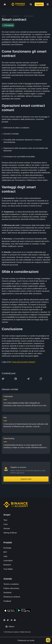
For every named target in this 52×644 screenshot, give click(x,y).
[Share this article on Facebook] (16, 379)
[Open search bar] (30, 4)
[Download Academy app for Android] (24, 611)
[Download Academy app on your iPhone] (10, 611)
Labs (5, 556)
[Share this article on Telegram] (28, 379)
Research (7, 565)
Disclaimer (8, 593)
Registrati (39, 4)
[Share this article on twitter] (3, 379)
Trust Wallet (8, 569)
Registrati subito (26, 479)
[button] (48, 4)
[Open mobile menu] (48, 4)
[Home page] (18, 4)
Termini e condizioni (11, 584)
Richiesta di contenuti (12, 597)
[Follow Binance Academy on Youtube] (15, 620)
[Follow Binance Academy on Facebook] (4, 620)
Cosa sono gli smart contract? (24, 362)
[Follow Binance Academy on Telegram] (11, 620)
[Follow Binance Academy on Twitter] (8, 620)
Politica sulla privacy (11, 588)
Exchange (7, 548)
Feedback (7, 601)
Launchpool (8, 561)
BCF (5, 552)
